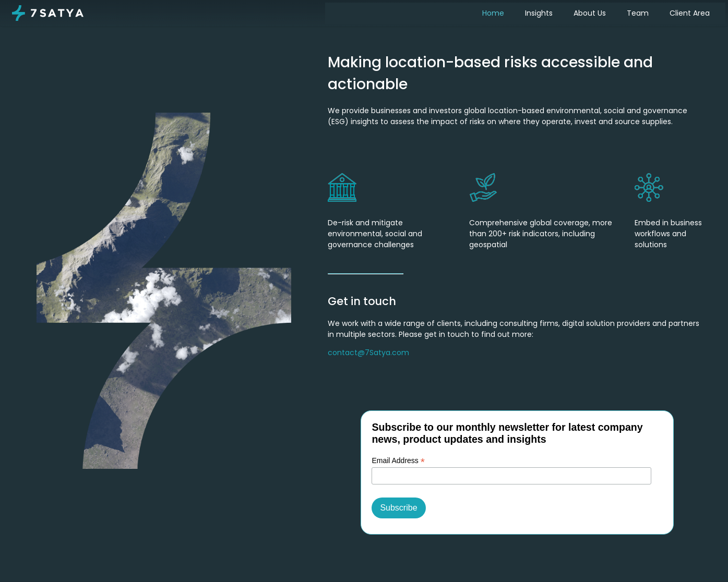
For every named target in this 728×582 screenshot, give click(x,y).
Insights (539, 13)
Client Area (690, 13)
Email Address (398, 461)
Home (493, 13)
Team (638, 13)
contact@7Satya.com (368, 353)
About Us (590, 13)
